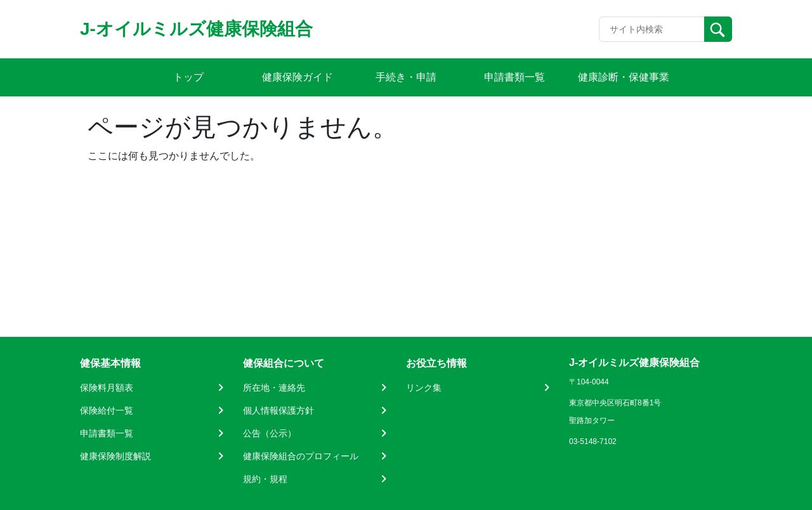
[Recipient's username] (652, 29)
